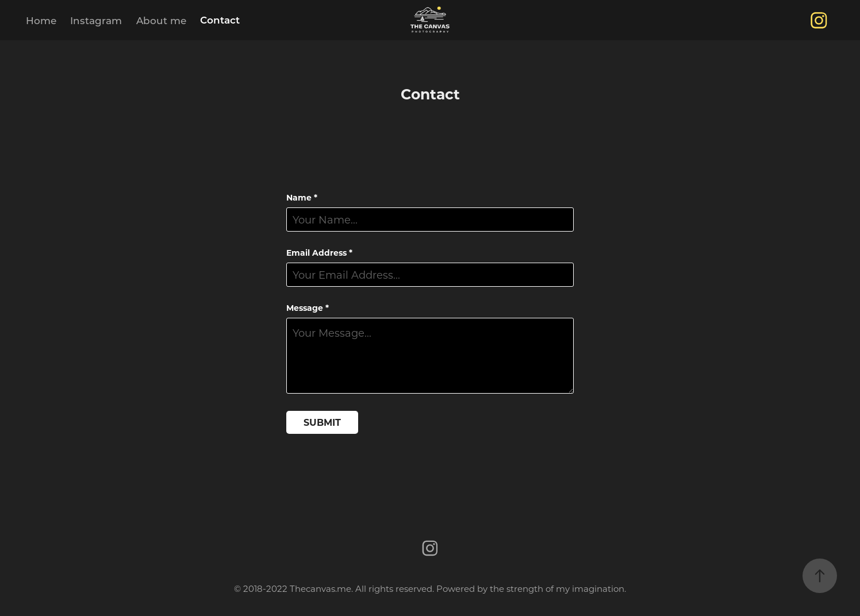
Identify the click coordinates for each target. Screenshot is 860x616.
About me (161, 20)
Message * (308, 308)
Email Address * (319, 253)
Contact (220, 20)
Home (41, 20)
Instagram (96, 20)
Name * (302, 198)
